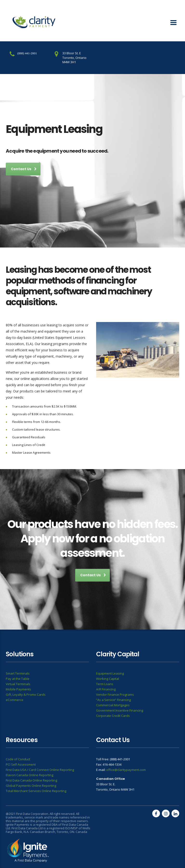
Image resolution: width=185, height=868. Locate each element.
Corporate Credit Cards (113, 716)
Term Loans (105, 684)
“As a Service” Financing (113, 700)
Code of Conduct (18, 759)
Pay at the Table (18, 679)
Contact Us (24, 169)
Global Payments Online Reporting (31, 786)
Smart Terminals (18, 673)
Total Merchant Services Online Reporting (36, 791)
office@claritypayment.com (126, 770)
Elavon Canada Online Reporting (30, 775)
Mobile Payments (18, 689)
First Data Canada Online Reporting (31, 780)
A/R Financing (106, 689)
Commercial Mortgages (113, 705)
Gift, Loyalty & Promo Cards (26, 694)
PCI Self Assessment (21, 764)
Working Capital (108, 679)
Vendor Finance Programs (115, 694)
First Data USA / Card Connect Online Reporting (40, 770)
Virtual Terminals (18, 684)
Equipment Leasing (110, 673)
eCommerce (15, 700)
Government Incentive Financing (120, 710)
